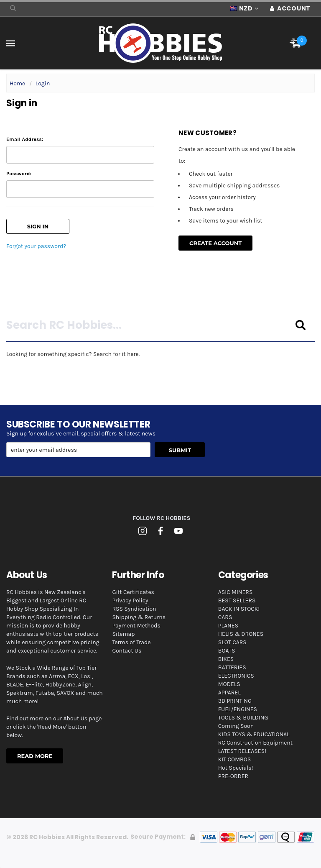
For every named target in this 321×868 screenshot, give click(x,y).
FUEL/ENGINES (238, 709)
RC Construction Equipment (255, 743)
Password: (19, 174)
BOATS (227, 651)
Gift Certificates (133, 592)
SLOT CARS (232, 642)
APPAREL (229, 693)
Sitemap (123, 634)
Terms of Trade (131, 642)
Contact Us (127, 651)
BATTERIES (232, 667)
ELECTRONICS (236, 676)
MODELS (229, 684)
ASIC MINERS (236, 592)
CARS (225, 617)
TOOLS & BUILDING (243, 718)
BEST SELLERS (237, 600)
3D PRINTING (235, 701)
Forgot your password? (36, 246)
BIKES (226, 659)
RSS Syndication (134, 609)
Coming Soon (236, 726)
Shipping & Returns (139, 617)
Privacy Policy (130, 600)
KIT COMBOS (234, 759)
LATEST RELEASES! (242, 751)
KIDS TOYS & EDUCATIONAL (254, 734)
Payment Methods (136, 626)
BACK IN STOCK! (239, 609)
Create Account (215, 243)
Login (43, 83)
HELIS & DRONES (241, 634)
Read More (35, 756)
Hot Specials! (236, 768)
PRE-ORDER (233, 776)
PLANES (228, 626)
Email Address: (25, 139)
